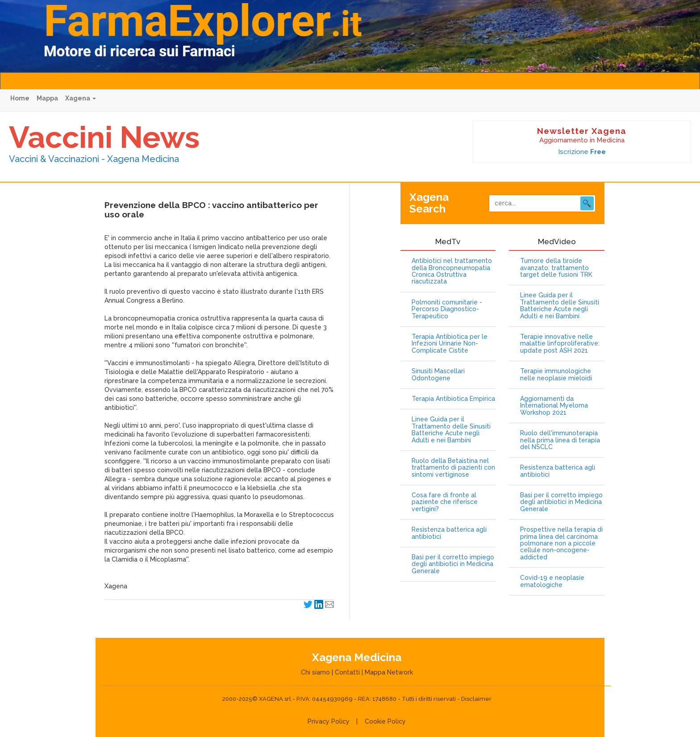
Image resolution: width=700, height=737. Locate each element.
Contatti (347, 672)
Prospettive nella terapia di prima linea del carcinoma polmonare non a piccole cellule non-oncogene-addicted (561, 543)
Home (20, 98)
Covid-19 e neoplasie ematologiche (552, 581)
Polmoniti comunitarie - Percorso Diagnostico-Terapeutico (447, 309)
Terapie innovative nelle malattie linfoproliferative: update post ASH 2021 (560, 344)
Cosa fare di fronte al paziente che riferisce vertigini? (445, 502)
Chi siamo (315, 672)
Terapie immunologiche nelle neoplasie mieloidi (556, 375)
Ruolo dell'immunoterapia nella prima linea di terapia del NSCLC (560, 440)
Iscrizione (582, 152)
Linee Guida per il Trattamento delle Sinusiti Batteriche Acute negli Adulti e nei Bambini (451, 430)
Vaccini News (104, 137)
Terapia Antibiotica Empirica (453, 399)
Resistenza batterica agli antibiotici (449, 533)
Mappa (47, 98)
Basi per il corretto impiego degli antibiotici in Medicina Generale (453, 564)
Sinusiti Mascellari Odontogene (438, 375)
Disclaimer (476, 699)
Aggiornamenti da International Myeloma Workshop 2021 (554, 406)
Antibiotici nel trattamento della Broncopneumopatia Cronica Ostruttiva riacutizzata (452, 271)
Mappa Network (389, 672)
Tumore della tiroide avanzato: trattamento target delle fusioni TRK (556, 268)
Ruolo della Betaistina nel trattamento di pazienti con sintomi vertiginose (453, 468)
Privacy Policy (329, 721)
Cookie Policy (385, 721)
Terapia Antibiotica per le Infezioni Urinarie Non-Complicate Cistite (450, 344)
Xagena (81, 98)
